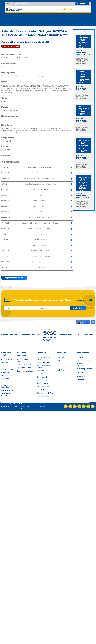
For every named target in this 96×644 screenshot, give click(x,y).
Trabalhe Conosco (30, 335)
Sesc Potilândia (42, 383)
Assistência (61, 370)
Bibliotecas (5, 379)
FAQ (78, 335)
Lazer (59, 367)
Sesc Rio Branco (43, 390)
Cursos (4, 382)
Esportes (5, 363)
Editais (80, 373)
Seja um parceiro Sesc (25, 371)
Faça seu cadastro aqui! (14, 278)
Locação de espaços (6, 394)
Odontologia (6, 372)
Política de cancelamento (82, 365)
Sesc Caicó (41, 374)
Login (81, 4)
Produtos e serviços (84, 360)
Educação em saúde (24, 368)
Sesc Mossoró (42, 377)
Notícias (81, 376)
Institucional (66, 335)
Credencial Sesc (9, 335)
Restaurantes (6, 376)
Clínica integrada (7, 369)
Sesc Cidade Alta (43, 396)
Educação (60, 357)
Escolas (4, 366)
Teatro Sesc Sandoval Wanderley (45, 358)
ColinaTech (30, 409)
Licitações (80, 357)
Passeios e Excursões (5, 386)
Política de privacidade (85, 369)
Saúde (59, 360)
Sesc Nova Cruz (42, 371)
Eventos (80, 380)
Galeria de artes (7, 390)
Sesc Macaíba (42, 380)
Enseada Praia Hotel (44, 362)
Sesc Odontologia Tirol (45, 393)
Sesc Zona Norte (43, 387)
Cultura (59, 364)
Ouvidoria (90, 335)
